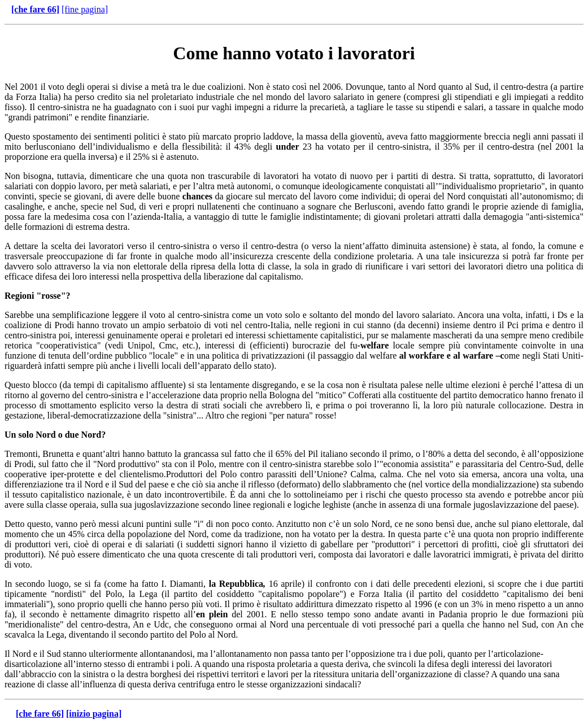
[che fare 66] (35, 9)
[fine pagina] (85, 9)
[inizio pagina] (94, 714)
